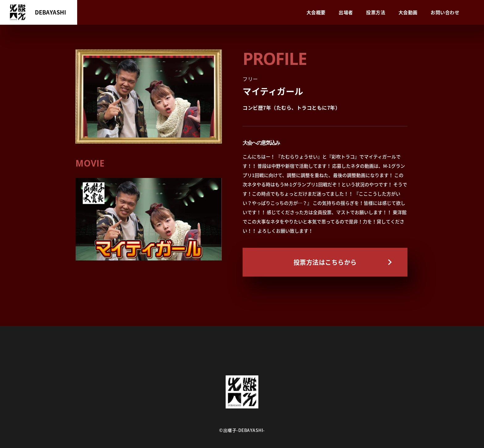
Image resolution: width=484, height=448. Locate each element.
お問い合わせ (445, 12)
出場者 (346, 12)
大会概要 (316, 12)
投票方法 (376, 12)
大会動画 (408, 12)
